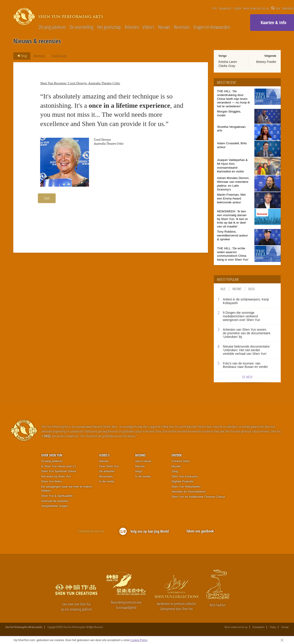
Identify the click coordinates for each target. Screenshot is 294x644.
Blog (252, 289)
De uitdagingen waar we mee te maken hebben (67, 489)
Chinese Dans (181, 461)
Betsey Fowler (266, 62)
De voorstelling (81, 27)
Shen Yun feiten (52, 481)
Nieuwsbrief (225, 8)
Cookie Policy (139, 640)
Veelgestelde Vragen (55, 506)
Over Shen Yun (52, 455)
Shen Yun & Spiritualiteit (57, 496)
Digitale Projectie (182, 481)
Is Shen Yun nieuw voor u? (59, 466)
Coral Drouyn (59, 56)
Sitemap (285, 627)
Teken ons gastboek (200, 531)
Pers (215, 8)
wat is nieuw (143, 461)
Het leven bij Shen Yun (56, 476)
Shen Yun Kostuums (185, 476)
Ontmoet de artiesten (55, 501)
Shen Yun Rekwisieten (186, 487)
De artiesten (107, 471)
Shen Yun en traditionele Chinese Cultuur (198, 497)
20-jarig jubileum (52, 27)
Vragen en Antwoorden (212, 27)
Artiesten (132, 27)
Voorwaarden (259, 627)
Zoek (276, 8)
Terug (21, 56)
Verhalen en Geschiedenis (189, 492)
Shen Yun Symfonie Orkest (59, 471)
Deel (47, 198)
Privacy (273, 627)
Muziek (176, 466)
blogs (139, 471)
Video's (148, 27)
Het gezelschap (109, 27)
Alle (223, 289)
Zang (175, 471)
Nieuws (164, 27)
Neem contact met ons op (256, 8)
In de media (107, 481)
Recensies (182, 27)
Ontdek (237, 8)
